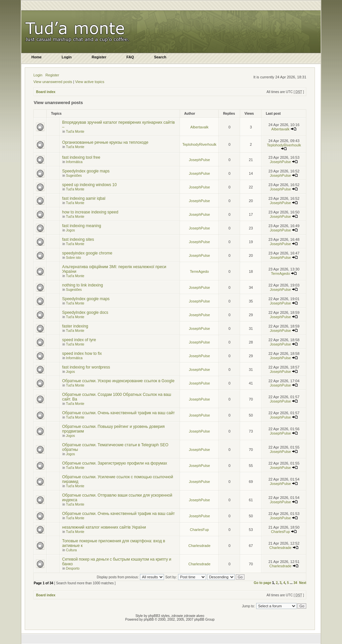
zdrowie (190, 616)
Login (38, 75)
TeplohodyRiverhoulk (199, 144)
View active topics (90, 82)
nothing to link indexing (82, 285)
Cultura (71, 550)
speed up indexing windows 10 (89, 185)
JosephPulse (200, 160)
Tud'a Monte (75, 132)
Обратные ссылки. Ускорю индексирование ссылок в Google (118, 381)
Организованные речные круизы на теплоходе (105, 142)
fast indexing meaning (82, 226)
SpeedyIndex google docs (85, 312)
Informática (74, 162)
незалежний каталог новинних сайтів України (104, 527)
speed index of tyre (79, 340)
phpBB (149, 619)
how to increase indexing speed (90, 212)
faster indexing (75, 326)
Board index (46, 92)
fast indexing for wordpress (86, 367)
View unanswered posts (53, 82)
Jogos (71, 230)
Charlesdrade (199, 546)
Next (303, 583)
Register (52, 75)
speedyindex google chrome (87, 253)
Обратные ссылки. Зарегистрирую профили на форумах (115, 463)
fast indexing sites (78, 239)
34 (295, 583)
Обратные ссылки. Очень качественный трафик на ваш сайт (118, 413)
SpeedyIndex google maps (86, 171)
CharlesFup (200, 530)
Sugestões (74, 176)
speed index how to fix (82, 354)
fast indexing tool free (81, 157)
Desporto (73, 568)
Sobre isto (74, 258)
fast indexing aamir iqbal (84, 198)
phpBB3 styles (159, 616)
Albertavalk (199, 127)
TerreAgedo (200, 271)
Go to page (263, 583)
